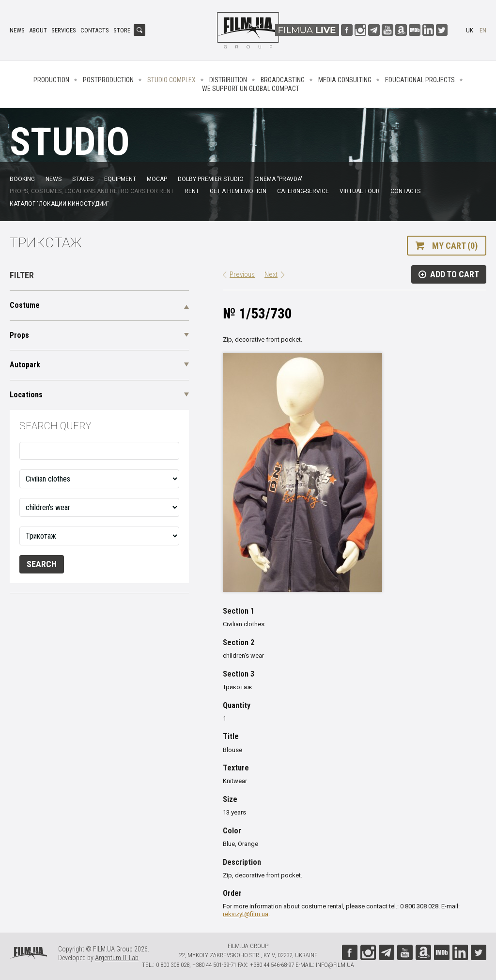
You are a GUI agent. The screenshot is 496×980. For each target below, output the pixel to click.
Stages (83, 179)
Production (51, 80)
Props (19, 335)
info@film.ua (335, 965)
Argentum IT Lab (117, 958)
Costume (25, 305)
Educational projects (420, 80)
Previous (242, 274)
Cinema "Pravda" (279, 179)
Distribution (228, 80)
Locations (26, 395)
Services (64, 30)
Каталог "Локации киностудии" (59, 204)
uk (470, 30)
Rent (192, 191)
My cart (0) (455, 246)
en (483, 30)
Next (271, 274)
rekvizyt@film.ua (246, 914)
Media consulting (345, 80)
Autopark (25, 365)
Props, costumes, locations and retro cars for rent (92, 191)
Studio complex (171, 80)
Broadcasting (283, 80)
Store (122, 30)
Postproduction (108, 80)
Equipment (120, 179)
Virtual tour (360, 191)
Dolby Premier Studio (211, 179)
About (38, 30)
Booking (22, 179)
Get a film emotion (238, 191)
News (17, 30)
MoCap (157, 179)
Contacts (95, 30)
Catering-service (303, 191)
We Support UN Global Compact (251, 89)
